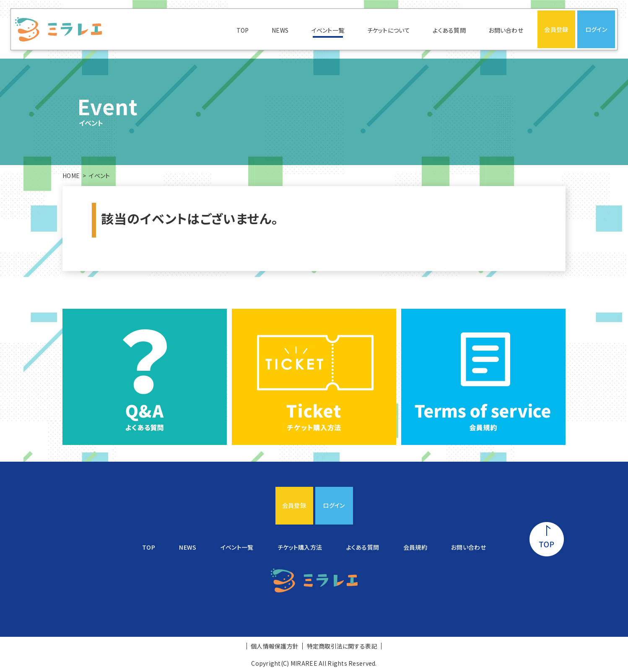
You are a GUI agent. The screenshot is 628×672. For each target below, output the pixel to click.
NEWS (280, 30)
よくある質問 (449, 30)
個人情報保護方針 (275, 646)
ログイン (596, 29)
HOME (71, 176)
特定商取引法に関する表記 (342, 646)
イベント (99, 176)
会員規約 (415, 547)
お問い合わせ (506, 30)
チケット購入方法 (300, 547)
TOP (243, 30)
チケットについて (389, 30)
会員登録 (556, 29)
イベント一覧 (328, 30)
